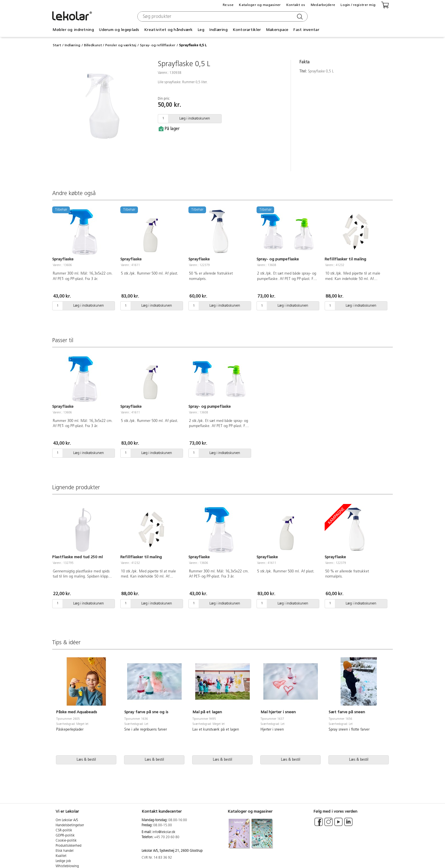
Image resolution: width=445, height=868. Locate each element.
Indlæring (218, 30)
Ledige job (63, 861)
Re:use (228, 5)
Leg (201, 30)
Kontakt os (296, 5)
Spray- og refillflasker (158, 45)
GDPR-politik (65, 836)
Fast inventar (306, 30)
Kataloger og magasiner (260, 5)
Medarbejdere (323, 5)
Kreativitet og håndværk (168, 30)
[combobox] (222, 16)
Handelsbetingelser (70, 825)
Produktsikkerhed (69, 846)
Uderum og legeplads (119, 30)
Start (57, 45)
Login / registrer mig (358, 5)
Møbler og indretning (73, 30)
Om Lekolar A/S (67, 820)
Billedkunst (93, 45)
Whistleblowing (67, 866)
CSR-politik (64, 831)
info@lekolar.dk (164, 832)
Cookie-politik (66, 841)
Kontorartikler (247, 30)
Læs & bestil (86, 760)
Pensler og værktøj (121, 45)
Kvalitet (61, 856)
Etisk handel (65, 851)
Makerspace (277, 30)
